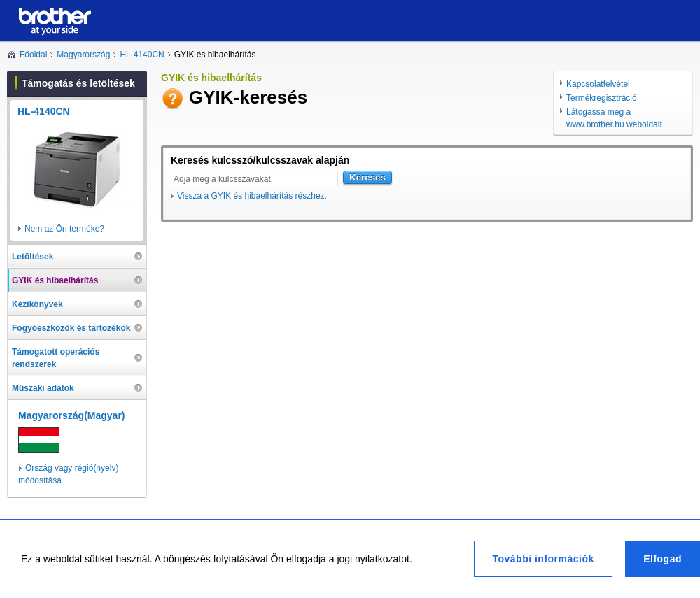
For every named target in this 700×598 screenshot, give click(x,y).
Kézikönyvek (37, 304)
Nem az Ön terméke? (64, 229)
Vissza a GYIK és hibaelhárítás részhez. (252, 196)
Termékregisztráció (602, 98)
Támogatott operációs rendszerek (56, 358)
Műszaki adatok (43, 388)
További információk (543, 559)
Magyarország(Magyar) (72, 415)
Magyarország (83, 55)
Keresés (367, 177)
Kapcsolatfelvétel (598, 84)
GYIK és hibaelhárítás (55, 280)
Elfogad (663, 559)
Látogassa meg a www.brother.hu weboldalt (614, 118)
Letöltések (33, 257)
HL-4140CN (142, 55)
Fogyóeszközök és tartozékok (71, 328)
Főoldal (33, 55)
